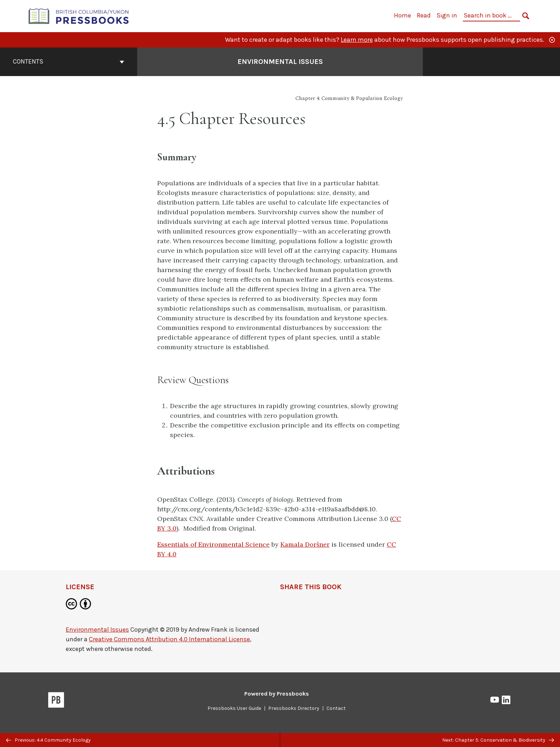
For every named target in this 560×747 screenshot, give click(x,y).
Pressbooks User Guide (234, 708)
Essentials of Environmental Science (213, 544)
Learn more (357, 40)
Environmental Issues (97, 630)
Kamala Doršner (305, 544)
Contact (336, 708)
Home (402, 15)
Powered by (277, 694)
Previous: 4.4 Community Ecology (48, 740)
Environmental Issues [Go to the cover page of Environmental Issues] (280, 62)
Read (424, 15)
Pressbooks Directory (294, 708)
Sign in (447, 15)
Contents (69, 61)
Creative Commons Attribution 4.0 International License (169, 639)
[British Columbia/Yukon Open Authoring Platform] (79, 16)
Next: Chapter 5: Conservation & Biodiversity (498, 740)
